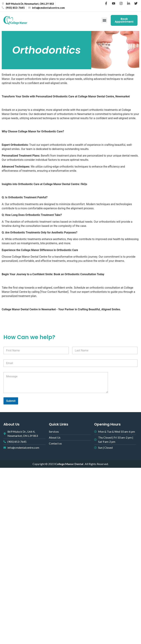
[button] (104, 20)
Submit (11, 401)
